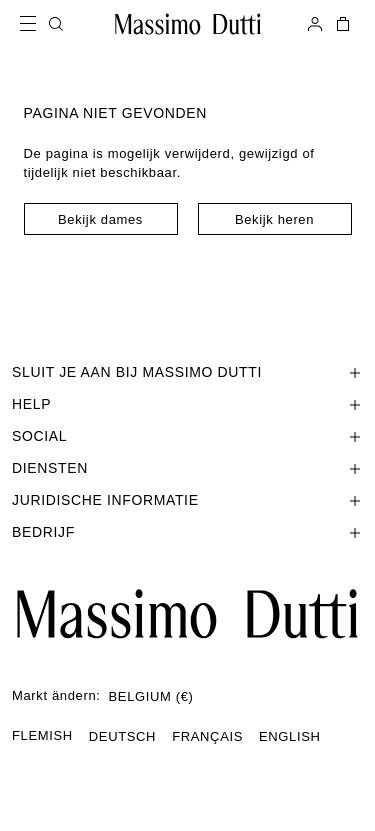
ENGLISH (290, 736)
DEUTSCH (122, 736)
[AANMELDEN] (315, 24)
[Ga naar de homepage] (188, 24)
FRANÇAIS (207, 736)
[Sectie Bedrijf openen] (187, 532)
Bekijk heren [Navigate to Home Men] (274, 219)
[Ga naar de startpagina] (187, 614)
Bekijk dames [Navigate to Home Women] (100, 219)
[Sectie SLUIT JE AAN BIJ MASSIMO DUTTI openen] (187, 372)
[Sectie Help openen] (187, 404)
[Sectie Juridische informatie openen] (187, 500)
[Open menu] (34, 24)
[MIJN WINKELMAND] (341, 24)
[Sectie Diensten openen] (187, 468)
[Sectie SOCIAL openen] (187, 436)
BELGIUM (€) (151, 696)
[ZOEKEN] (56, 24)
